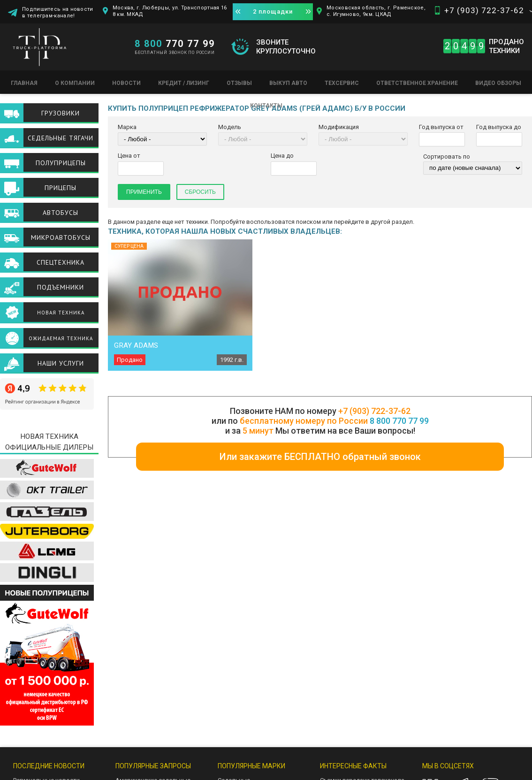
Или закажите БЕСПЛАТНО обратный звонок (320, 457)
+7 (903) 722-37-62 (484, 10)
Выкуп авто (288, 83)
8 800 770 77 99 (399, 421)
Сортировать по (447, 157)
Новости (126, 83)
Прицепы (61, 188)
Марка (127, 127)
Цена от (129, 156)
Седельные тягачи (61, 138)
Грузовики (61, 113)
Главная (24, 83)
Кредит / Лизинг (184, 83)
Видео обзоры (498, 83)
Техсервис (342, 83)
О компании (75, 83)
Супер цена (129, 246)
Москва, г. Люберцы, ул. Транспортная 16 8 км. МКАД (170, 11)
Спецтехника (61, 262)
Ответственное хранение (417, 83)
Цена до (282, 156)
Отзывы (239, 83)
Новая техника (61, 313)
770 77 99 (175, 44)
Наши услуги (61, 363)
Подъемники (61, 287)
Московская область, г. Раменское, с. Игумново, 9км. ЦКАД (376, 11)
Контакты (266, 106)
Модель (230, 127)
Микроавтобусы (61, 237)
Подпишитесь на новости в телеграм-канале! (58, 12)
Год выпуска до (499, 127)
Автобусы (61, 213)
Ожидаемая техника (61, 338)
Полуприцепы (61, 163)
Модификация (339, 127)
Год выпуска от (441, 127)
